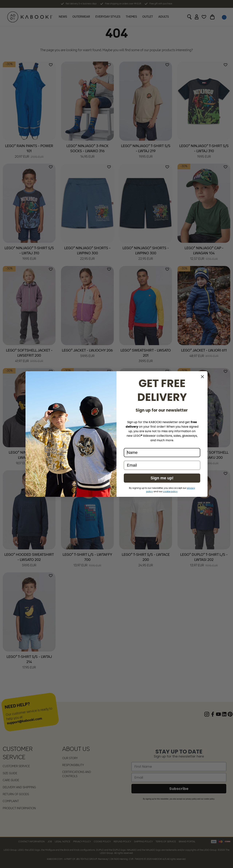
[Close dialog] (202, 377)
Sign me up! (162, 478)
